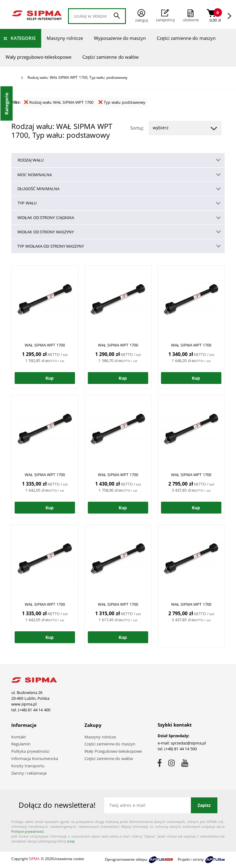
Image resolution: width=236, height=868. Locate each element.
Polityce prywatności (28, 831)
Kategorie (23, 38)
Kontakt (19, 737)
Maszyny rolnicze (65, 38)
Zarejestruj (165, 16)
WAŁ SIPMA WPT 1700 (45, 345)
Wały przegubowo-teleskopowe (38, 57)
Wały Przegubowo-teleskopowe (113, 751)
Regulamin (21, 744)
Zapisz (204, 805)
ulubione (191, 20)
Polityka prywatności (30, 751)
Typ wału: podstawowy (122, 102)
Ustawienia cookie (69, 859)
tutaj (71, 841)
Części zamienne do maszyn (186, 38)
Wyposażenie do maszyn (120, 38)
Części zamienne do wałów (111, 57)
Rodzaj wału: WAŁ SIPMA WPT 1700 (59, 102)
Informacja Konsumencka (35, 758)
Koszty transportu (28, 766)
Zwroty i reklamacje (29, 773)
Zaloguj (141, 16)
